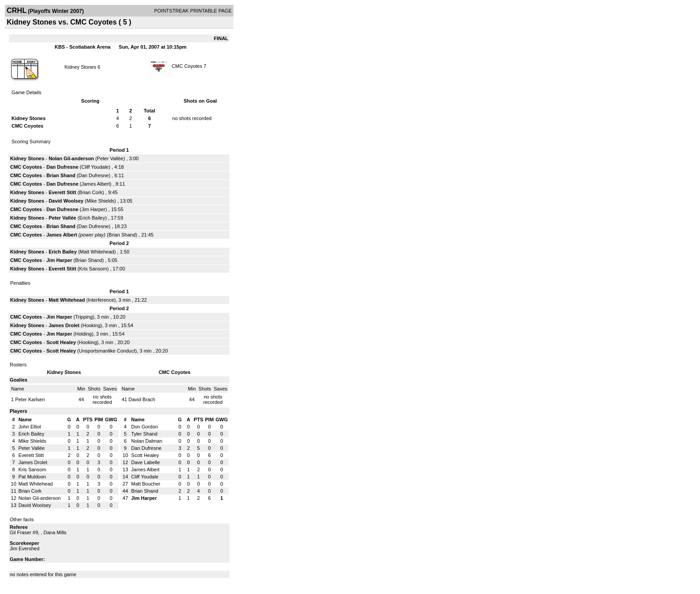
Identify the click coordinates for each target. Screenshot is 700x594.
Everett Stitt (62, 192)
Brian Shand (61, 175)
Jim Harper (93, 209)
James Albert (96, 184)
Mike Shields (100, 201)
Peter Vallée (110, 158)
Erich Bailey (92, 218)
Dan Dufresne (62, 167)
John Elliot (30, 427)
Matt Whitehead (97, 252)
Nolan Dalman (147, 441)
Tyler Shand (144, 434)
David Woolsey (66, 201)
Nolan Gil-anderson (71, 158)
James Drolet (64, 325)
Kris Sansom (93, 269)
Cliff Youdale (95, 167)
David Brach (142, 399)
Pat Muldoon (32, 477)
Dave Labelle (146, 462)
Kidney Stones (80, 67)
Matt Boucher (146, 484)
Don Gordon (145, 427)
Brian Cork (91, 192)
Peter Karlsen (30, 399)
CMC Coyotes (187, 66)
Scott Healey (61, 342)
